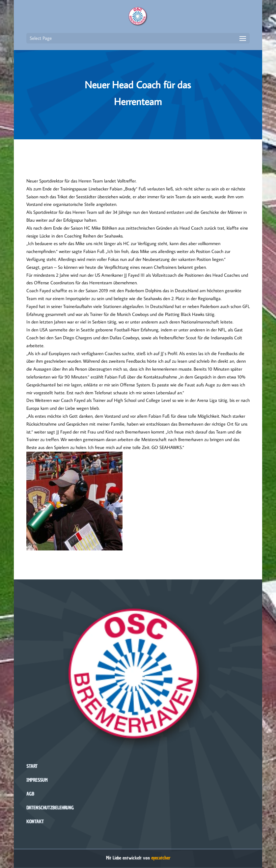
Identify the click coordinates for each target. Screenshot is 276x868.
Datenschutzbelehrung (50, 808)
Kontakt (35, 822)
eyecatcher (161, 858)
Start (32, 766)
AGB (30, 794)
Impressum (37, 780)
